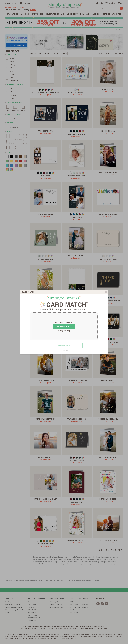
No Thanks (64, 350)
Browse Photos (64, 326)
